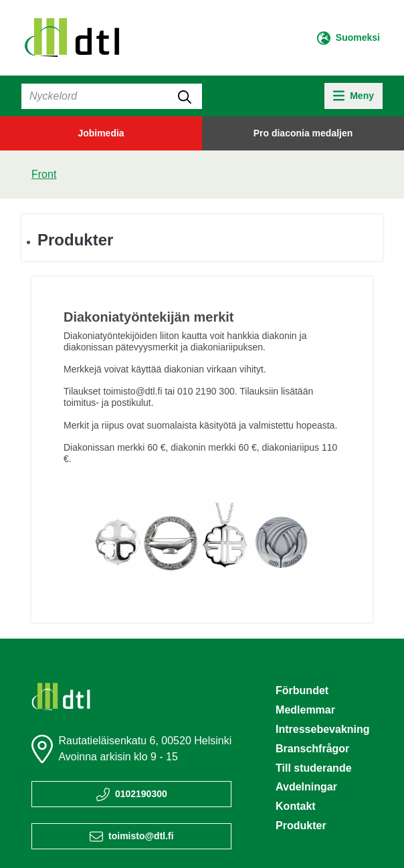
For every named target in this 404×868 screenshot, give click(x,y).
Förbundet (302, 690)
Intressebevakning (323, 729)
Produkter (75, 240)
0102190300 (141, 794)
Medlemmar (305, 710)
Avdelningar (306, 787)
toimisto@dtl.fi (141, 836)
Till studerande (314, 768)
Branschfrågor (312, 749)
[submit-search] (185, 96)
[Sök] (112, 96)
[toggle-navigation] (353, 96)
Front (44, 174)
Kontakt (296, 806)
